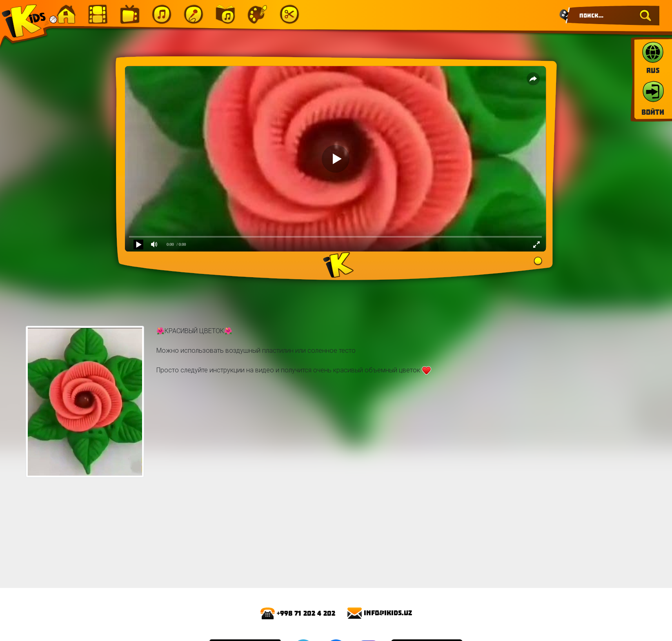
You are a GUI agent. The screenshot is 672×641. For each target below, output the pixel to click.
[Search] (613, 16)
